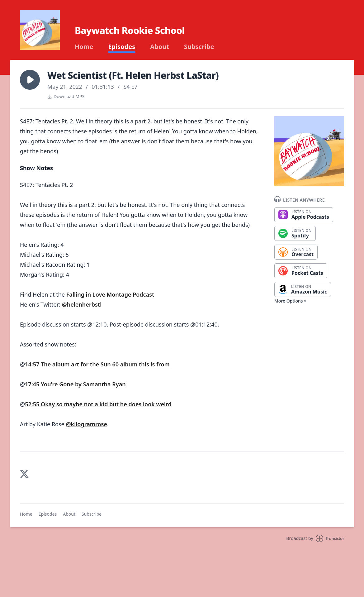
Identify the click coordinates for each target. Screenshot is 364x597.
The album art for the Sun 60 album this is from (105, 364)
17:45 (33, 384)
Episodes (122, 47)
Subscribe (199, 47)
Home (84, 47)
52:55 (33, 404)
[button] (30, 80)
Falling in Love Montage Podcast (110, 294)
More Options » (290, 301)
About (160, 47)
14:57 (33, 364)
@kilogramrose (86, 424)
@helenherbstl (82, 304)
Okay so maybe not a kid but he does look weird (106, 404)
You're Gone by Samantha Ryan (83, 384)
